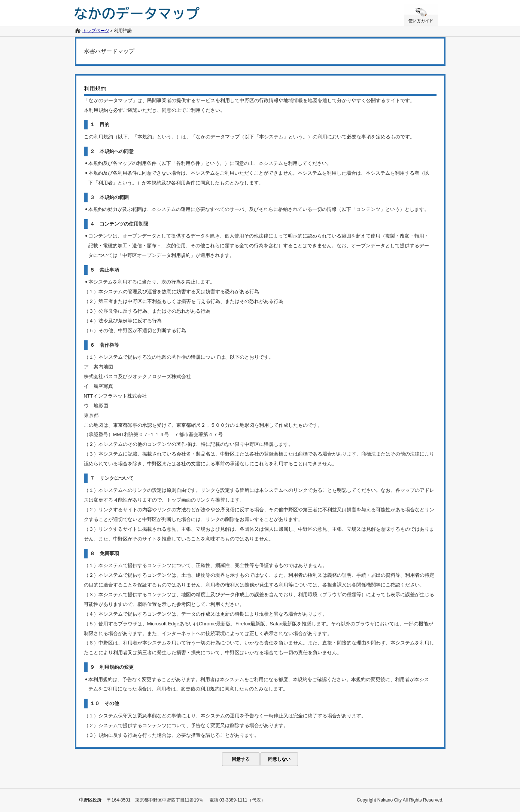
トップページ (96, 31)
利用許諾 (123, 31)
